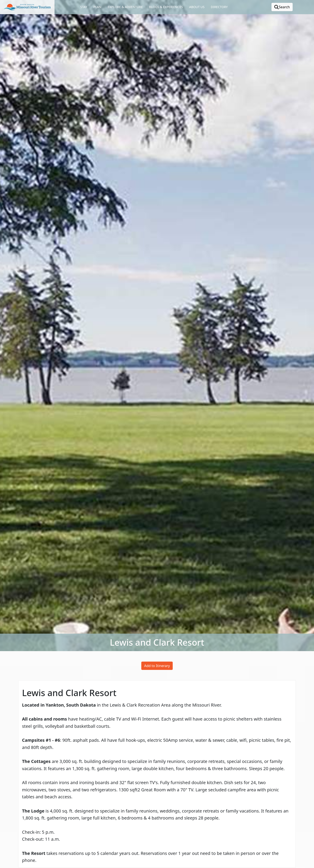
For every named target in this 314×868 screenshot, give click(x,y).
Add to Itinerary (157, 666)
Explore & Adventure (125, 7)
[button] (27, 7)
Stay (84, 7)
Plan (97, 7)
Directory (219, 7)
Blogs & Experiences (166, 7)
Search (282, 7)
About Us (197, 7)
